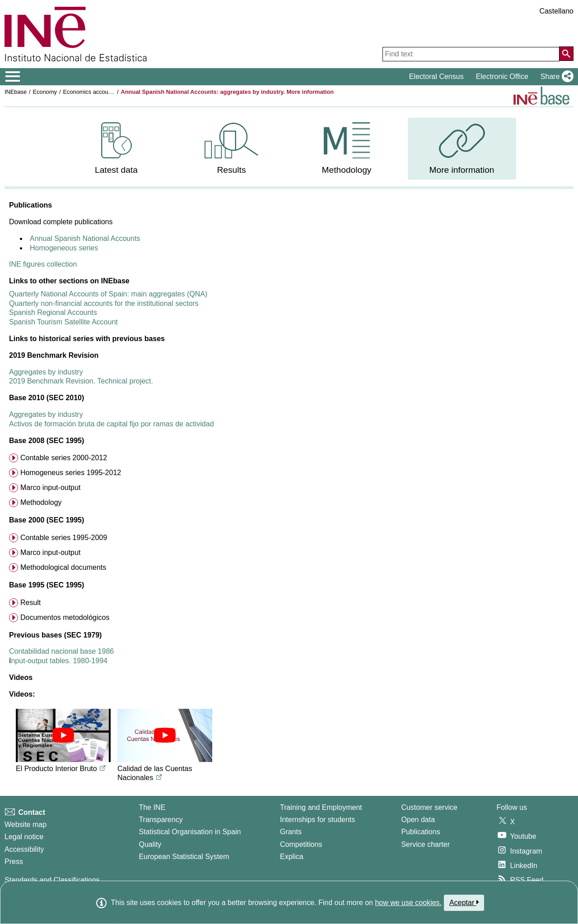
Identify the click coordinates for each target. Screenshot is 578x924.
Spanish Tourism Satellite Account (63, 322)
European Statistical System (184, 857)
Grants (291, 832)
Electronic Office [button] (502, 76)
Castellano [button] (556, 11)
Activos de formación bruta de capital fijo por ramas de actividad (112, 424)
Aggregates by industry (46, 372)
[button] (555, 77)
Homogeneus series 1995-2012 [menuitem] (71, 473)
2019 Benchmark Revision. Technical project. (81, 381)
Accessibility (24, 849)
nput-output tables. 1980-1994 (59, 661)
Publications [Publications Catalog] (420, 832)
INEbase (16, 92)
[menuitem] (117, 149)
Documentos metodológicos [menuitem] (65, 617)
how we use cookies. (408, 903)
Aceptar (464, 902)
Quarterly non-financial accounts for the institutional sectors (104, 303)
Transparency (161, 820)
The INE (152, 807)
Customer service (429, 807)
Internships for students (317, 820)
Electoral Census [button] (436, 76)
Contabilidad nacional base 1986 (61, 651)
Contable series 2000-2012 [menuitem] (64, 458)
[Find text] (471, 54)
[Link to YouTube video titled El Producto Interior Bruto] (103, 769)
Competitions (301, 844)
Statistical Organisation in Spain (190, 832)
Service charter (425, 844)
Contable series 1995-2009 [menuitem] (64, 538)
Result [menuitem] (30, 603)
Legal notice (24, 837)
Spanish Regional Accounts (53, 312)
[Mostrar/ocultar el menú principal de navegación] (13, 77)
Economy (45, 92)
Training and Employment (321, 807)
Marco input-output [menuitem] (50, 487)
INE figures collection (43, 264)
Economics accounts (90, 92)
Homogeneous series (64, 248)
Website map (26, 825)
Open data (418, 820)
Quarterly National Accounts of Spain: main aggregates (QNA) (108, 294)
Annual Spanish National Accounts (85, 238)
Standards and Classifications (52, 880)
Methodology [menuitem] (41, 502)
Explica (292, 857)
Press (14, 862)
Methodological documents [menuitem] (63, 567)
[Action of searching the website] (566, 54)
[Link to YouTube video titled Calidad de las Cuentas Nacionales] (159, 778)
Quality (150, 844)
